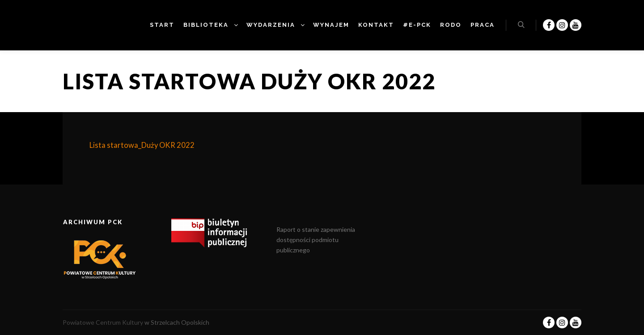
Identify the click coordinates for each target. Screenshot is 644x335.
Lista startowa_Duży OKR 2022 (142, 145)
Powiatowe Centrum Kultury (103, 322)
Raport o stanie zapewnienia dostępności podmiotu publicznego (316, 240)
